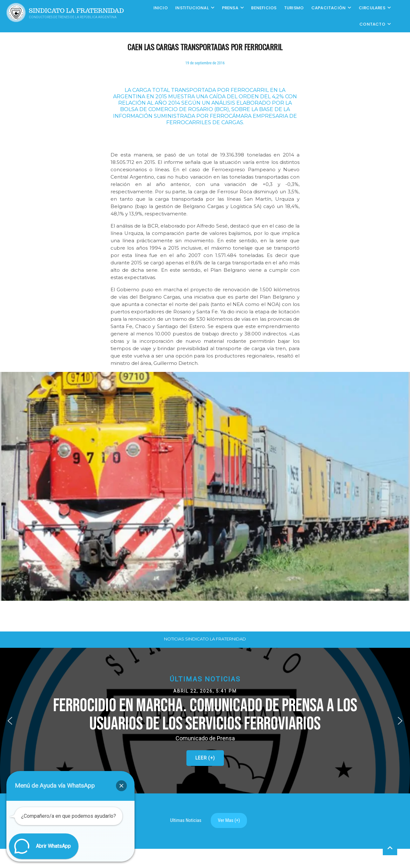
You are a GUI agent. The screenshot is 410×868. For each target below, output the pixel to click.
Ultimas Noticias (186, 820)
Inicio (161, 8)
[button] (205, 721)
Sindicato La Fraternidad (76, 11)
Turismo (294, 8)
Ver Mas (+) (229, 820)
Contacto (372, 24)
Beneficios (264, 8)
